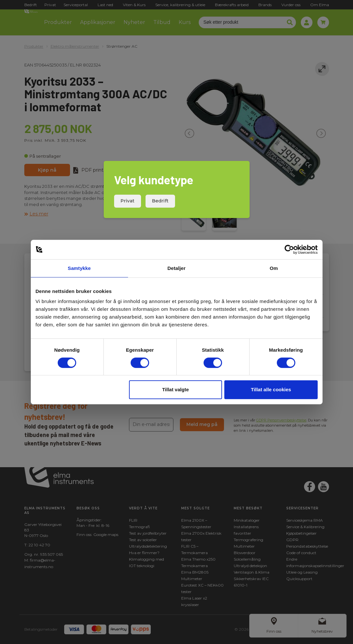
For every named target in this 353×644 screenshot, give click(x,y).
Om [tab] (274, 268)
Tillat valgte (175, 389)
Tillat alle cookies (271, 389)
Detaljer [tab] (177, 268)
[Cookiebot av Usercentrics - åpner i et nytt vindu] (289, 249)
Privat (128, 201)
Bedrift (160, 201)
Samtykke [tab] (79, 268)
